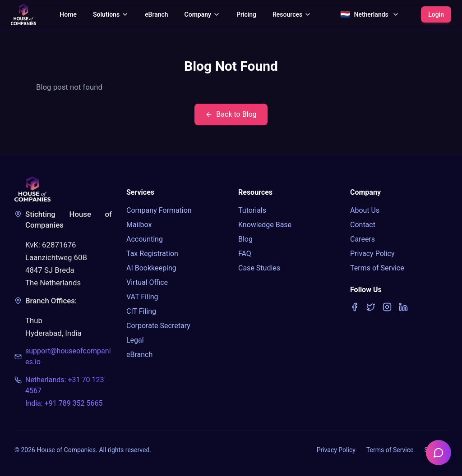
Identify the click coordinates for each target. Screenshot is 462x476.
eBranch (156, 14)
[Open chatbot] (439, 453)
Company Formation (159, 210)
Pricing (246, 14)
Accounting (145, 239)
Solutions (111, 14)
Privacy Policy (372, 254)
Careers (363, 239)
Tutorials (252, 210)
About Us (365, 210)
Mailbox (139, 225)
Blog (245, 239)
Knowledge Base (265, 225)
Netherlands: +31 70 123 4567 (65, 385)
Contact (363, 225)
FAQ (245, 254)
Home (68, 14)
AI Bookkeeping (151, 268)
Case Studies (259, 268)
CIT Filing (141, 311)
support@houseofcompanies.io (68, 356)
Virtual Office (147, 282)
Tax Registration (152, 254)
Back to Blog (231, 114)
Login (436, 14)
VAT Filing (142, 297)
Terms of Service (377, 268)
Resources (292, 14)
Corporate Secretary (158, 326)
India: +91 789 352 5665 (64, 403)
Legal (135, 340)
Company (202, 14)
